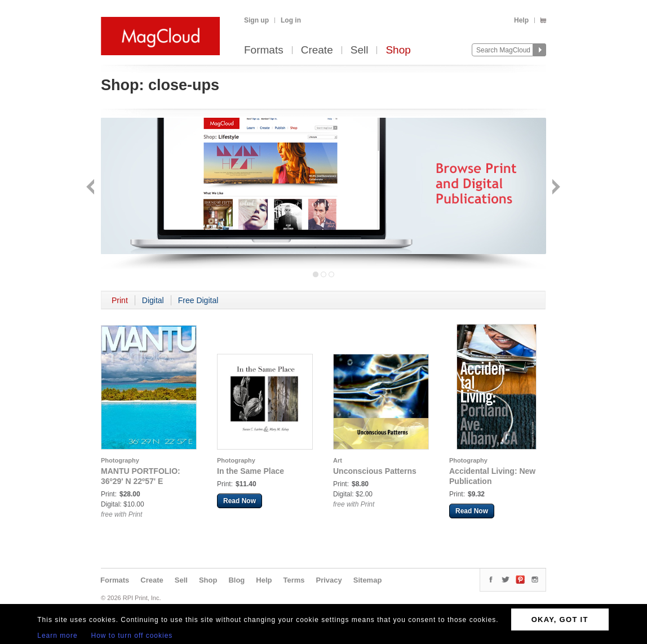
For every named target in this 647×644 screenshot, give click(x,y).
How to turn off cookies (132, 636)
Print (120, 300)
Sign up (256, 20)
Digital (153, 300)
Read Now (240, 501)
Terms (294, 580)
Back (92, 188)
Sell (360, 50)
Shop (398, 50)
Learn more (57, 636)
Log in (291, 20)
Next (555, 188)
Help (521, 20)
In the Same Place (251, 471)
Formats (264, 50)
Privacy (329, 580)
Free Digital (198, 300)
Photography (120, 460)
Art (338, 460)
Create (317, 50)
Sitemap (368, 580)
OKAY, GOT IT (560, 619)
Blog (236, 580)
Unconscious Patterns (375, 471)
